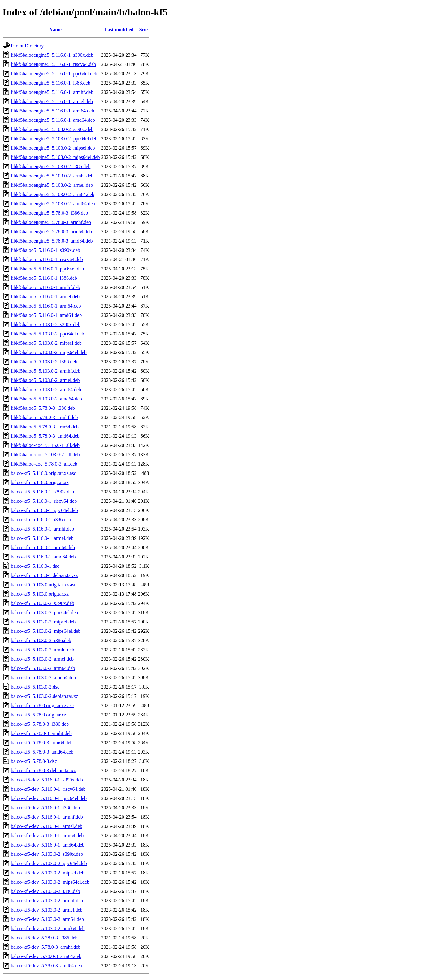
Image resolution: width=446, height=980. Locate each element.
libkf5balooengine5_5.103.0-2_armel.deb (52, 185)
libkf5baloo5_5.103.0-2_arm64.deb (46, 389)
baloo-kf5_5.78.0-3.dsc (34, 761)
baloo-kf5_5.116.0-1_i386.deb (41, 520)
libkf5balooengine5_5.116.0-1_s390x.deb (52, 55)
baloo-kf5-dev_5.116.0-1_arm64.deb (47, 836)
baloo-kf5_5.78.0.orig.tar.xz (39, 715)
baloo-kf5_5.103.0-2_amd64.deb (43, 678)
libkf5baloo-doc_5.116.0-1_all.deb (45, 445)
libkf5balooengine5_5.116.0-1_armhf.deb (52, 92)
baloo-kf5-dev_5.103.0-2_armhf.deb (47, 901)
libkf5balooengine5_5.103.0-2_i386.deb (51, 166)
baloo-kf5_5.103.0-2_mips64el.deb (46, 631)
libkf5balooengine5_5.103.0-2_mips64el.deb (55, 157)
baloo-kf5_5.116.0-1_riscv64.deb (44, 501)
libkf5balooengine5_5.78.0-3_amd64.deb (52, 241)
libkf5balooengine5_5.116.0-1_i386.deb (51, 83)
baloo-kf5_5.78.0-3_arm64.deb (42, 743)
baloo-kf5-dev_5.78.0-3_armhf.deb (46, 947)
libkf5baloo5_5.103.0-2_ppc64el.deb (48, 334)
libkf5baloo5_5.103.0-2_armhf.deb (45, 371)
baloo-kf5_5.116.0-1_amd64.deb (43, 557)
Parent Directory (27, 46)
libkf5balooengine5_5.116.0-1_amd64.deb (53, 120)
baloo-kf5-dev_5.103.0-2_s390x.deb (47, 854)
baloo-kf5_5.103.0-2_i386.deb (41, 640)
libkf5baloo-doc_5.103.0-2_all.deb (45, 455)
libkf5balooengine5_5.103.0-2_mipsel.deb (53, 148)
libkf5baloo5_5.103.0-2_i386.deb (44, 362)
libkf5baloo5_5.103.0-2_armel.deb (45, 380)
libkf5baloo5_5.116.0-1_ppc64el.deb (47, 269)
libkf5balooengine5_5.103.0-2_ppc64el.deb (54, 139)
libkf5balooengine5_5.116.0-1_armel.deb (52, 101)
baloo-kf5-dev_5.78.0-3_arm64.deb (46, 956)
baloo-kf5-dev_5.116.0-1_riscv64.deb (48, 789)
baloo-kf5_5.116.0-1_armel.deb (42, 538)
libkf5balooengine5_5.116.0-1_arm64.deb (52, 111)
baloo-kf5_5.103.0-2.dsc (35, 687)
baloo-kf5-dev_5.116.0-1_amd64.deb (48, 845)
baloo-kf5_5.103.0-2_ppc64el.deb (44, 612)
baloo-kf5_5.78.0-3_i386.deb (40, 724)
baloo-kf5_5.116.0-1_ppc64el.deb (44, 510)
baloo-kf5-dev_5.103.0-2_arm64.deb (47, 919)
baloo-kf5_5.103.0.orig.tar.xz (40, 594)
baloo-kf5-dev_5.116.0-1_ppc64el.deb (49, 798)
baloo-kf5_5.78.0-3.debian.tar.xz (43, 770)
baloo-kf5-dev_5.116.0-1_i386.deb (45, 808)
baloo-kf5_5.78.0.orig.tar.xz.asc (42, 705)
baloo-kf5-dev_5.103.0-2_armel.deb (47, 910)
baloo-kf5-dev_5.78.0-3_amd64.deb (47, 966)
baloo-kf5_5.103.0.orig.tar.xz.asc (44, 585)
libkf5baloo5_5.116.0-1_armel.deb (45, 297)
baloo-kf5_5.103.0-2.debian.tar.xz (44, 696)
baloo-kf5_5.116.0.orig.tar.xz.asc (43, 473)
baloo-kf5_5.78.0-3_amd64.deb (42, 752)
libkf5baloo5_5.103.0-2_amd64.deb (46, 399)
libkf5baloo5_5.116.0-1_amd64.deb (46, 315)
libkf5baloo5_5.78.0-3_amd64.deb (45, 436)
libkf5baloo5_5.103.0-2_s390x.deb (45, 324)
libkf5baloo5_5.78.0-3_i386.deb (43, 408)
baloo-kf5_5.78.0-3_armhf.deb (41, 733)
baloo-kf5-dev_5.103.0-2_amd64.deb (48, 928)
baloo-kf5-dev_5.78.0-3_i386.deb (44, 938)
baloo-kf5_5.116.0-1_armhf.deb (42, 529)
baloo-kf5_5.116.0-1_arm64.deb (43, 547)
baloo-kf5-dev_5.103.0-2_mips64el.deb (50, 882)
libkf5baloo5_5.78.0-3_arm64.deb (45, 427)
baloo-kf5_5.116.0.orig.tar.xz (40, 482)
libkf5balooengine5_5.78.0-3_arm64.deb (51, 232)
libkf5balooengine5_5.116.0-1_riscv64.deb (53, 64)
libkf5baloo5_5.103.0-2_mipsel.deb (46, 343)
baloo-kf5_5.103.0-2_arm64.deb (43, 668)
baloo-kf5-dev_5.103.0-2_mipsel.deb (48, 873)
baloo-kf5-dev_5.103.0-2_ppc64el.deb (49, 863)
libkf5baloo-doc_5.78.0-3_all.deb (44, 464)
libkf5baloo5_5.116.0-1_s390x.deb (45, 250)
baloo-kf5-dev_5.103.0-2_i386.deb (45, 891)
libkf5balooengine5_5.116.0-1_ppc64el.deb (54, 74)
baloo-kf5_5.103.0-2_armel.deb (42, 659)
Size (144, 30)
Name (55, 30)
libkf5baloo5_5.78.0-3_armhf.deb (44, 417)
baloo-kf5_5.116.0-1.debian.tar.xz (44, 575)
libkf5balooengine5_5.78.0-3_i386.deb (49, 213)
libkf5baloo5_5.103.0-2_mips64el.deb (49, 352)
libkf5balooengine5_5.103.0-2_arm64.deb (53, 194)
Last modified (119, 30)
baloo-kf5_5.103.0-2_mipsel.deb (43, 622)
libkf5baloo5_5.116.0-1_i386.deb (44, 278)
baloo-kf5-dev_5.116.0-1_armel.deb (47, 826)
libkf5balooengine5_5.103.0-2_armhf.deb (52, 176)
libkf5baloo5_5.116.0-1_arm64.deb (46, 306)
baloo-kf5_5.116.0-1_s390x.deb (42, 492)
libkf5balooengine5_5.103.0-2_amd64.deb (53, 204)
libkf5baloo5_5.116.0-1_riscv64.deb (47, 259)
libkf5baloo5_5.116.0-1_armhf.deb (45, 287)
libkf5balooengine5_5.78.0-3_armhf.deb (51, 222)
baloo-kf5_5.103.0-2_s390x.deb (43, 603)
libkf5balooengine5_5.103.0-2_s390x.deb (52, 129)
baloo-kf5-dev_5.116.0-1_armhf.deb (47, 817)
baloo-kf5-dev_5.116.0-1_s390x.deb (47, 780)
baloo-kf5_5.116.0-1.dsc (35, 566)
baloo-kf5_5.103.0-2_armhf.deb (43, 650)
